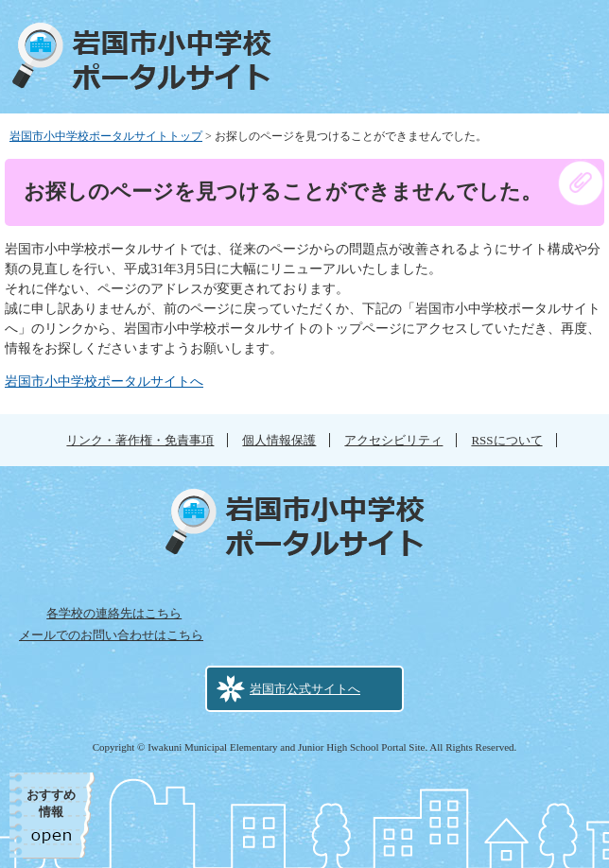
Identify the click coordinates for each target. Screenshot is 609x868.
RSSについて (506, 440)
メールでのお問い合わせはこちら (111, 635)
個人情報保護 (279, 440)
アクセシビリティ (393, 440)
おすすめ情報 (51, 803)
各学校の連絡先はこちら (114, 613)
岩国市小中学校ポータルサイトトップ (106, 136)
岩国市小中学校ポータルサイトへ (104, 382)
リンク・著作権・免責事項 (140, 440)
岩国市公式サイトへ (305, 689)
